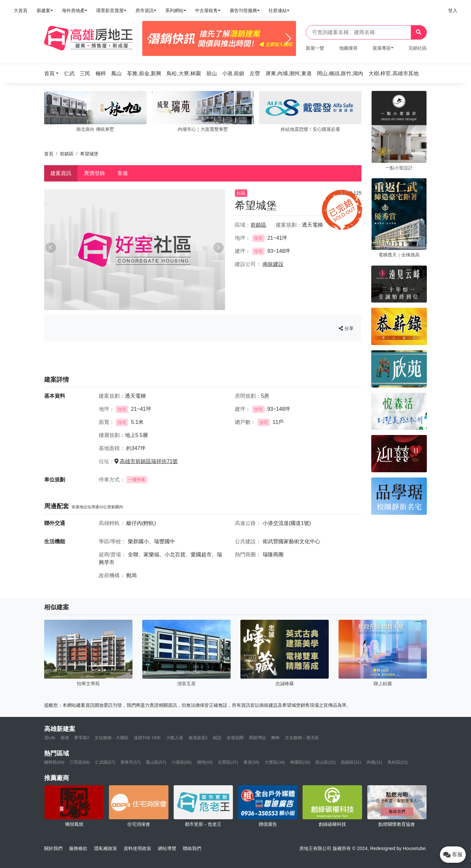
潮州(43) (205, 762)
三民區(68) (80, 762)
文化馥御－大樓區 (112, 738)
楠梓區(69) (54, 762)
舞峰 (275, 738)
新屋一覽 (315, 48)
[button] (53, 73)
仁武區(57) (105, 762)
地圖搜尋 (348, 48)
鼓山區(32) (325, 762)
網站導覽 (167, 848)
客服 (123, 173)
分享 (346, 328)
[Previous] (150, 39)
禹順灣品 (257, 738)
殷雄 (65, 738)
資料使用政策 (137, 848)
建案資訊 (61, 173)
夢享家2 (82, 738)
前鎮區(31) (351, 762)
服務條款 (78, 848)
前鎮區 (67, 154)
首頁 (49, 154)
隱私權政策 (106, 848)
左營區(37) (228, 762)
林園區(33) (300, 762)
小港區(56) (182, 762)
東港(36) (251, 762)
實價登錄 (95, 173)
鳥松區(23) (398, 762)
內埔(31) (374, 762)
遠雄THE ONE (147, 738)
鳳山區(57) (156, 762)
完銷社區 (418, 48)
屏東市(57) (131, 762)
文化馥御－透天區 (302, 738)
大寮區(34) (275, 762)
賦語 (217, 738)
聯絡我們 (192, 848)
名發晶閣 (235, 738)
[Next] (288, 39)
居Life (50, 738)
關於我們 (53, 848)
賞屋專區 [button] (382, 48)
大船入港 (175, 738)
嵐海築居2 (198, 738)
